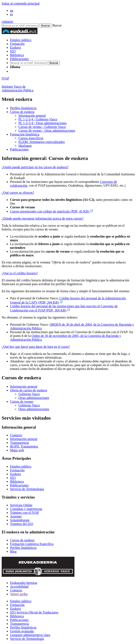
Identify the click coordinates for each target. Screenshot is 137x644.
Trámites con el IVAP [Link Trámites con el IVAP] (24, 513)
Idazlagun (25, 146)
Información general (32, 116)
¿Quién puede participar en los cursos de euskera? (35, 167)
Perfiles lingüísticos (23, 108)
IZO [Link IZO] (13, 478)
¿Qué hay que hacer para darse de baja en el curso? (36, 347)
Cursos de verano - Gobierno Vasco (42, 127)
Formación (17, 44)
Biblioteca (17, 55)
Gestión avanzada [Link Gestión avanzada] (22, 631)
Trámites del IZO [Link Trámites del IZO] (22, 524)
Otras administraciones (34, 398)
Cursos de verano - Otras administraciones (47, 131)
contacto (7, 21)
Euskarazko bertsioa (24, 583)
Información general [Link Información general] (24, 439)
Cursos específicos (31, 138)
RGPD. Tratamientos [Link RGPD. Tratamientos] (24, 446)
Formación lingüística (25, 134)
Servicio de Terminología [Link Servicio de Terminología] (27, 489)
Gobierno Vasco (29, 394)
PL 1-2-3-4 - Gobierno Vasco (38, 119)
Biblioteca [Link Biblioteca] (17, 481)
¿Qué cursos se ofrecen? (18, 193)
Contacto (16, 590)
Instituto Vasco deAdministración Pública (18, 88)
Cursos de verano (22, 402)
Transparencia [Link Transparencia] (19, 443)
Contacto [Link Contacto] (16, 435)
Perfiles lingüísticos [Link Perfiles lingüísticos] (23, 548)
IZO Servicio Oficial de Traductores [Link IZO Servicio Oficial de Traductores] (34, 612)
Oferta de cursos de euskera (29, 390)
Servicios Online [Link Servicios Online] (21, 505)
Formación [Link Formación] (17, 470)
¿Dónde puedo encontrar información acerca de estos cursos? (43, 218)
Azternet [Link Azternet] (16, 516)
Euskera (15, 47)
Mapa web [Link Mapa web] (17, 450)
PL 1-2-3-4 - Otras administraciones (42, 123)
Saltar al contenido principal (21, 3)
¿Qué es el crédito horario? (20, 273)
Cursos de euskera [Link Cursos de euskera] (22, 540)
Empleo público (21, 40)
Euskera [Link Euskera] (15, 474)
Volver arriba (19, 594)
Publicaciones (19, 59)
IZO (13, 51)
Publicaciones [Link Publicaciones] (19, 485)
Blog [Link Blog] (13, 551)
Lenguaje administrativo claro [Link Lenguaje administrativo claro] (30, 635)
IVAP (5, 78)
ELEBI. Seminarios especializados (42, 142)
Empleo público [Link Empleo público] (21, 466)
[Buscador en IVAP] (20, 26)
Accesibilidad (19, 586)
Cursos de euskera (22, 112)
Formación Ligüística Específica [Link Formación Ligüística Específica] (32, 544)
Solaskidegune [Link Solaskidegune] (20, 520)
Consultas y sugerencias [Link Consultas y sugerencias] (26, 509)
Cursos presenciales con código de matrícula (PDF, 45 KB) (52, 211)
